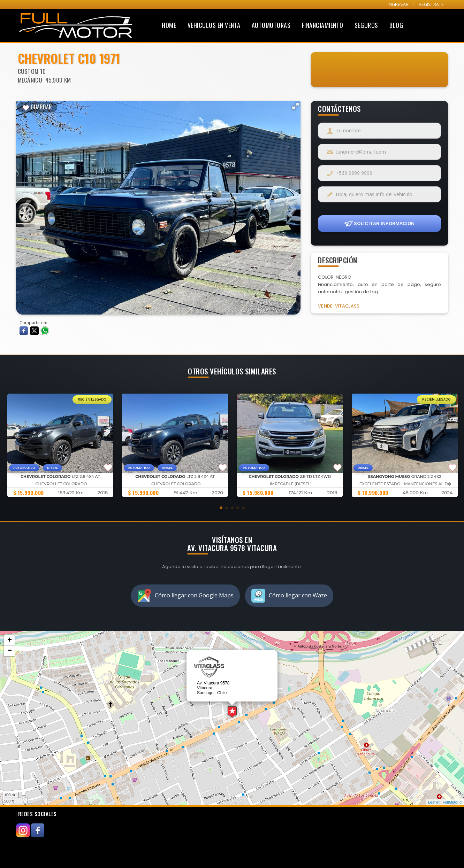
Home (169, 25)
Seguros (366, 25)
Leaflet (434, 802)
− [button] (10, 651)
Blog (396, 25)
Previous (26, 204)
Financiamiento (323, 25)
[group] (60, 445)
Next (290, 204)
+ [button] (10, 641)
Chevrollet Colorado (61, 484)
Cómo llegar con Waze (289, 596)
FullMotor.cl (452, 802)
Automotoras (271, 25)
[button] (221, 508)
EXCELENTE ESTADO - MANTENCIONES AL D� (406, 484)
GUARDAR (37, 107)
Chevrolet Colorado (176, 484)
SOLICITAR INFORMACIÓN (380, 224)
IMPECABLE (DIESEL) (291, 484)
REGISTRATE (431, 4)
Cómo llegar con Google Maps (185, 596)
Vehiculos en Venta (214, 25)
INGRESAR (398, 4)
